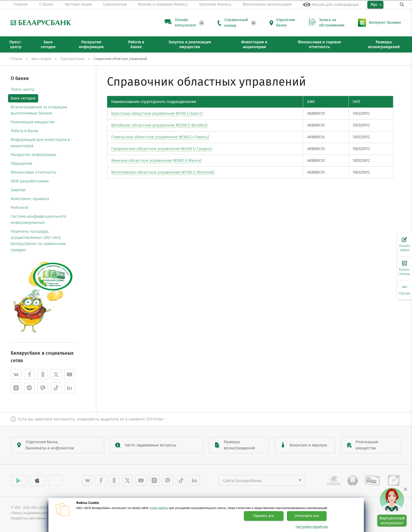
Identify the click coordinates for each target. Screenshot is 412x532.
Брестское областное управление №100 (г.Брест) (157, 113)
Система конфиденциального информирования (38, 219)
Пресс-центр (23, 89)
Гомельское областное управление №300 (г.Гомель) (160, 137)
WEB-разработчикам (30, 181)
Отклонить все (307, 516)
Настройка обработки (312, 527)
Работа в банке (24, 131)
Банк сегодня (23, 98)
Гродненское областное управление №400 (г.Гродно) (162, 149)
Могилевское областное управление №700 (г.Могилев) (163, 172)
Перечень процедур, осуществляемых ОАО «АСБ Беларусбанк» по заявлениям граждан (38, 241)
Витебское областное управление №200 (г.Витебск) (159, 125)
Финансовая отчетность (33, 172)
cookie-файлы (159, 508)
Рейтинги (20, 208)
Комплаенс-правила (30, 199)
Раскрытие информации (34, 155)
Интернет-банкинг (385, 23)
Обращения (22, 163)
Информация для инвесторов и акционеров (40, 143)
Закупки (18, 190)
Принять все (264, 516)
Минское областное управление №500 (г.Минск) (156, 160)
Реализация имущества (33, 122)
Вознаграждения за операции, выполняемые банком (39, 110)
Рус (374, 5)
